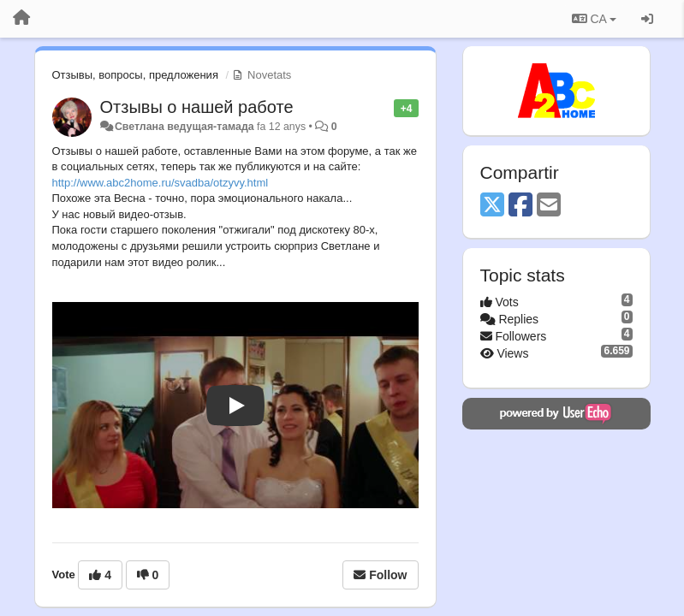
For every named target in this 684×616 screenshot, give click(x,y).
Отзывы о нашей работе (197, 107)
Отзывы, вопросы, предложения (135, 75)
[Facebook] (520, 206)
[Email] (549, 206)
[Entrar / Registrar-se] (647, 19)
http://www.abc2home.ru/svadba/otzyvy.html (161, 183)
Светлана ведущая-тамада (184, 127)
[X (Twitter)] (492, 206)
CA (594, 19)
